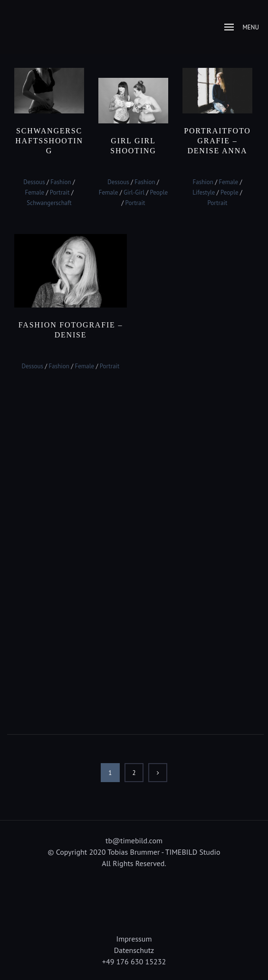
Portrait (60, 192)
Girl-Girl (134, 192)
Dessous (34, 182)
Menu (242, 27)
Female (34, 192)
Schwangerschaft (49, 203)
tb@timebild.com (134, 840)
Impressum (134, 939)
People (159, 192)
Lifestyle (204, 192)
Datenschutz (134, 950)
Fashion (61, 182)
